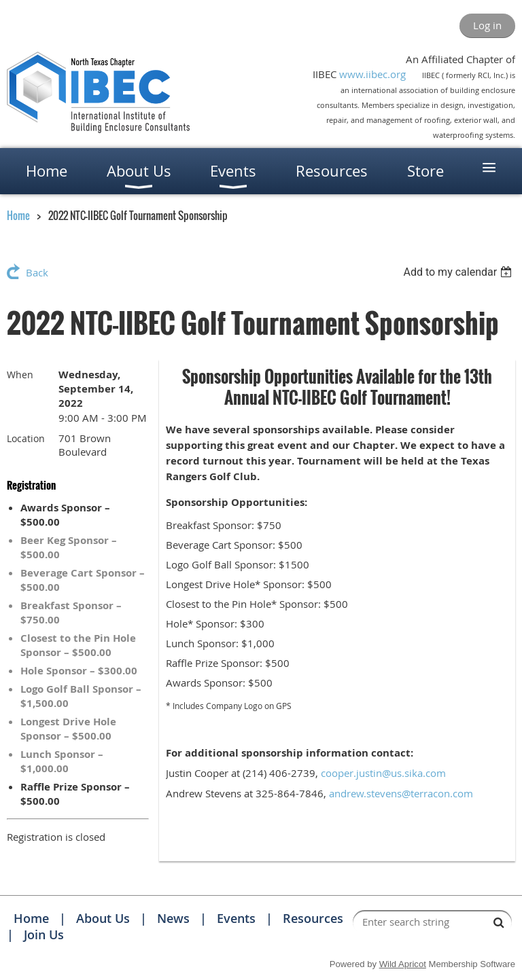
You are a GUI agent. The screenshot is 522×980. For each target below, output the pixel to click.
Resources (313, 918)
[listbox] (459, 272)
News (173, 918)
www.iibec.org (372, 74)
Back (37, 272)
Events (236, 918)
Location (26, 438)
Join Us (44, 934)
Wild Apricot (403, 964)
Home (18, 215)
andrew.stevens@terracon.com (401, 793)
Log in (487, 25)
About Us (103, 918)
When (20, 375)
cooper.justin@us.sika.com (383, 773)
